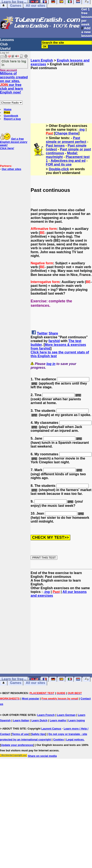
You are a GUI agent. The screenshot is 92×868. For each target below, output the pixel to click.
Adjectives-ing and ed (68, 161)
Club (4, 44)
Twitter (42, 333)
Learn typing (77, 720)
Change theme (67, 133)
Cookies (59, 740)
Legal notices (75, 740)
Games (16, 6)
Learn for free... (14, 679)
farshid (54, 341)
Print (7, 113)
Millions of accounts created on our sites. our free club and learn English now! (14, 83)
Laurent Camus (51, 729)
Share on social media (42, 756)
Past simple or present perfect (66, 140)
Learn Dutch (39, 720)
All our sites (35, 6)
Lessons (7, 40)
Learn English (42, 60)
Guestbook (11, 116)
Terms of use (20, 734)
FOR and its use (59, 164)
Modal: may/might (62, 155)
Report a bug (12, 119)
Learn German (66, 715)
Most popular (31, 699)
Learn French (46, 715)
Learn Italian (21, 720)
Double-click (59, 169)
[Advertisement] (61, 91)
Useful (5, 49)
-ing (82, 130)
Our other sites (11, 169)
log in (51, 364)
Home (8, 109)
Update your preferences (17, 745)
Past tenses (55, 146)
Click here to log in (14, 63)
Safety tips (38, 734)
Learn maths (58, 720)
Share (53, 333)
